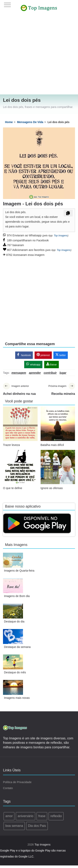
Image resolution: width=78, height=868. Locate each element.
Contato (8, 788)
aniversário (25, 816)
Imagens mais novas (17, 698)
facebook (24, 355)
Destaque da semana (17, 647)
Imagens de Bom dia (17, 596)
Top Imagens (61, 236)
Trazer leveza (11, 445)
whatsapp (33, 364)
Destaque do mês (15, 672)
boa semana (14, 826)
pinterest (43, 355)
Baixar (51, 364)
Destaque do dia (14, 621)
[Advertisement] (37, 55)
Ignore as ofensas (52, 488)
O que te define (13, 488)
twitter (60, 355)
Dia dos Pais (37, 826)
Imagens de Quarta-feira (19, 571)
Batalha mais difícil (52, 445)
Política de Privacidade (17, 782)
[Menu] (7, 3)
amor (9, 816)
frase (42, 816)
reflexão (56, 816)
